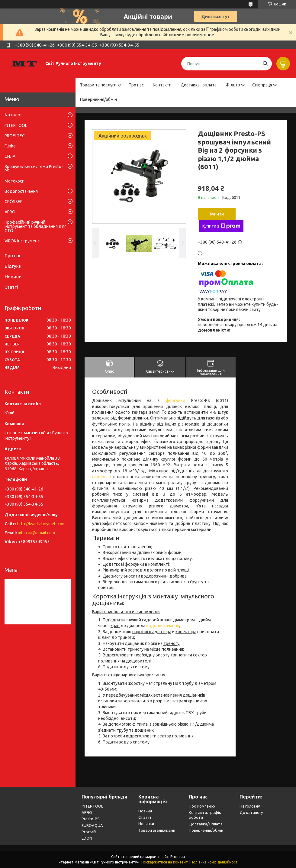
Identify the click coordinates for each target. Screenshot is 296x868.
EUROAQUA (92, 825)
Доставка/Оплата (206, 824)
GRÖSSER (14, 202)
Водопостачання (21, 191)
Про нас (136, 85)
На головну (250, 806)
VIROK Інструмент (22, 241)
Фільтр (233, 85)
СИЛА (10, 156)
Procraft (89, 832)
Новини (13, 277)
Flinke (10, 146)
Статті (11, 287)
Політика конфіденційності (215, 862)
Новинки (146, 824)
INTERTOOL (16, 125)
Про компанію (202, 806)
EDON (87, 838)
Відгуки (13, 266)
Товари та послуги (98, 85)
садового (101, 477)
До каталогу (251, 812)
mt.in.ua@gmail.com (36, 533)
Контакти (162, 85)
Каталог (13, 115)
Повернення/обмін (98, 99)
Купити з (221, 226)
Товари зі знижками (157, 830)
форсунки (175, 400)
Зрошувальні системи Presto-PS (34, 169)
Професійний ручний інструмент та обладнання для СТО (35, 226)
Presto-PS (91, 819)
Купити (217, 214)
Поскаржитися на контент (165, 862)
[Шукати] (265, 64)
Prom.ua (178, 857)
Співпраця (262, 85)
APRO (10, 212)
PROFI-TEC (15, 136)
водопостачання (163, 626)
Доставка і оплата (199, 85)
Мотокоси (14, 181)
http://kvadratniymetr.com (41, 524)
